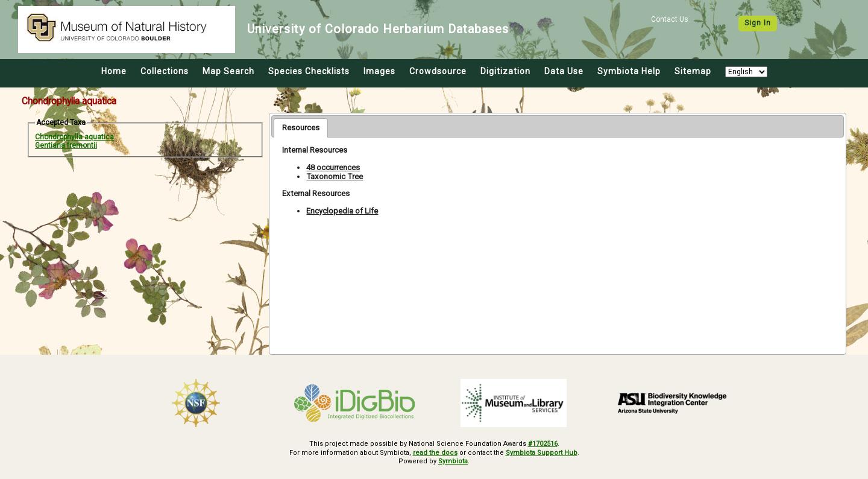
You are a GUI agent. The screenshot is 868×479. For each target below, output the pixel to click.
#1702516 (543, 444)
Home (114, 71)
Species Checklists (309, 71)
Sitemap (693, 71)
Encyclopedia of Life (342, 211)
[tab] (301, 128)
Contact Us (670, 19)
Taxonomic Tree (335, 176)
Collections (165, 71)
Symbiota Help (629, 71)
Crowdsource (438, 71)
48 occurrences (333, 167)
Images (379, 71)
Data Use (564, 71)
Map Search (228, 71)
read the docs (435, 453)
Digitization (505, 71)
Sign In (758, 23)
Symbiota (453, 461)
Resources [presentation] (301, 128)
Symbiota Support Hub (542, 453)
